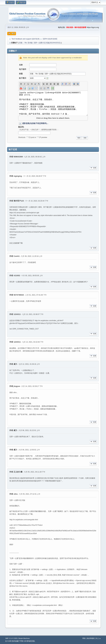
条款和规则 (91, 638)
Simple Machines (24, 638)
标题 (21, 74)
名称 (21, 65)
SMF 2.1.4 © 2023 (11, 638)
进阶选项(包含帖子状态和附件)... (35, 123)
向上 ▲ (98, 638)
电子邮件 (23, 69)
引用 (93, 168)
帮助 (84, 638)
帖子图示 (23, 78)
